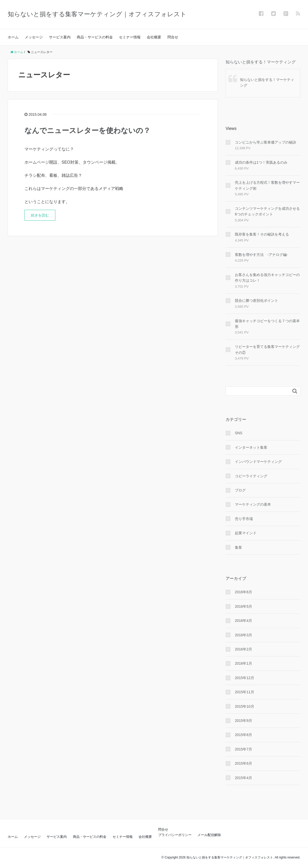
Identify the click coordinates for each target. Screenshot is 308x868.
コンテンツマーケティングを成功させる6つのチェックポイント (267, 211)
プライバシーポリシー (175, 835)
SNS (239, 433)
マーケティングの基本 (253, 504)
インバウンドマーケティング (258, 462)
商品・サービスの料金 (95, 37)
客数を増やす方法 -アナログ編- (261, 255)
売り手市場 (244, 519)
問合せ (173, 37)
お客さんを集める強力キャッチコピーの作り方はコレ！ (267, 278)
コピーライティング (251, 476)
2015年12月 (245, 678)
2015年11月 (245, 692)
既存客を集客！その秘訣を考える (262, 234)
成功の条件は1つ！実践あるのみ (261, 162)
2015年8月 (243, 735)
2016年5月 (243, 606)
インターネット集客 (251, 447)
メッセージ (34, 37)
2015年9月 (243, 721)
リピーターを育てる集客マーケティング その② (268, 349)
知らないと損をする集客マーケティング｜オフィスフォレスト (97, 14)
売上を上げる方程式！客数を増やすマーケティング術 (267, 185)
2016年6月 (243, 592)
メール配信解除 (209, 835)
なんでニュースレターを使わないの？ (87, 131)
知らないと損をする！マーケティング (261, 62)
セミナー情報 (130, 37)
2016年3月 (243, 635)
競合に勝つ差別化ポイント (256, 301)
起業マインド (246, 533)
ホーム (13, 37)
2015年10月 (245, 706)
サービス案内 (60, 37)
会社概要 (154, 37)
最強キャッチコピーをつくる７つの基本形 (267, 324)
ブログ (240, 490)
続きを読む (40, 215)
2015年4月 (243, 778)
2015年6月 (243, 763)
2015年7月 (243, 749)
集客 (238, 547)
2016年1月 (243, 663)
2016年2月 (243, 649)
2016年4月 (243, 621)
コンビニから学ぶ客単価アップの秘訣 (266, 142)
